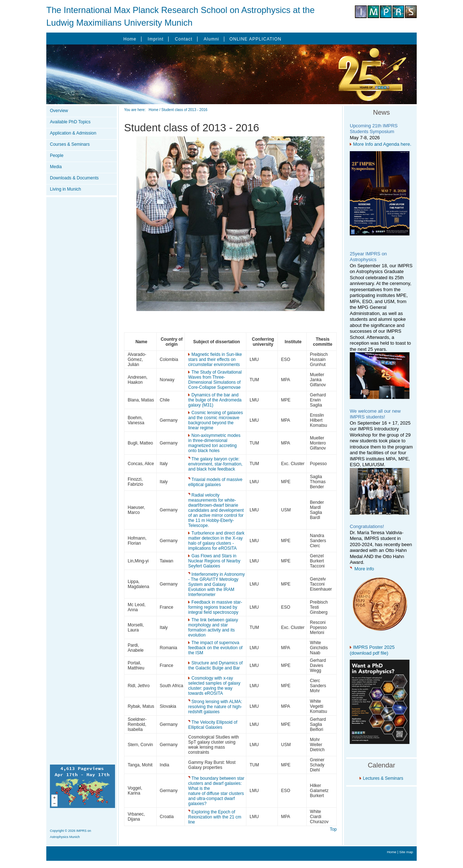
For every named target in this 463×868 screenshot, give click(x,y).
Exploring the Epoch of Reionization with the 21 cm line (215, 817)
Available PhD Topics (70, 122)
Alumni (211, 39)
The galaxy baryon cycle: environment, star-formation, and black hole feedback (215, 464)
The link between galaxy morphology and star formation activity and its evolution (213, 627)
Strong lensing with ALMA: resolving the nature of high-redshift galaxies (215, 707)
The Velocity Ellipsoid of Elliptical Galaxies (213, 725)
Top (333, 829)
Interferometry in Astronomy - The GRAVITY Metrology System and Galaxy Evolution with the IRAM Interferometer (216, 584)
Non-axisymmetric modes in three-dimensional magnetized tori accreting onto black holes (214, 443)
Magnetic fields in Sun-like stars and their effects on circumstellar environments (215, 359)
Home (130, 39)
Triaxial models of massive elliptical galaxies (215, 482)
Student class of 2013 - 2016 (184, 110)
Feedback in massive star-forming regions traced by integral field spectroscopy (215, 607)
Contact (183, 39)
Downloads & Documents (74, 178)
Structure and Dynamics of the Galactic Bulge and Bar (215, 665)
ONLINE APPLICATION (255, 39)
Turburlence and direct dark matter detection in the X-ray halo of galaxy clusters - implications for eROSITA (216, 541)
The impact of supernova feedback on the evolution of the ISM (215, 648)
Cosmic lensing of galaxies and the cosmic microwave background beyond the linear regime (215, 420)
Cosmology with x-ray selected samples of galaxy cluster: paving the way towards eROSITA (214, 686)
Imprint (156, 39)
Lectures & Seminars (383, 778)
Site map (406, 852)
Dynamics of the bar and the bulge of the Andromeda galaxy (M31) (215, 400)
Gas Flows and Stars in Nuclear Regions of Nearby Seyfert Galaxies (214, 561)
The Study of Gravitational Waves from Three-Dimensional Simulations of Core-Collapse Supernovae (215, 380)
